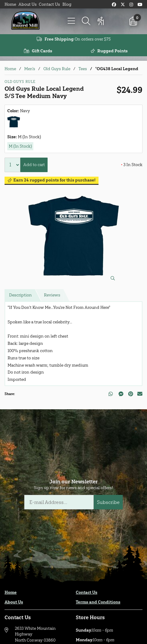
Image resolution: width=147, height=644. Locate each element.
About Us (28, 4)
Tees (83, 69)
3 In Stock (132, 165)
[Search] (86, 21)
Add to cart (34, 165)
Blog (67, 4)
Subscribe (108, 502)
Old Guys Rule (57, 69)
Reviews (52, 295)
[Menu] (72, 21)
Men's (30, 69)
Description (20, 295)
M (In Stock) (20, 146)
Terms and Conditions (98, 602)
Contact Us (49, 4)
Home (10, 4)
